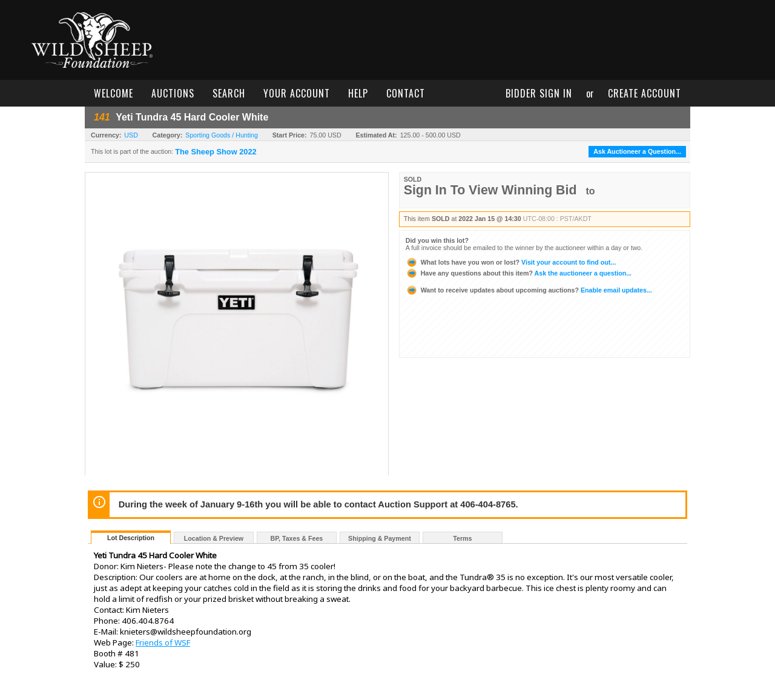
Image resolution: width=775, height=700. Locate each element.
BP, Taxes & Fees (297, 538)
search (229, 93)
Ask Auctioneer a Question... (637, 151)
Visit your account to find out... (511, 262)
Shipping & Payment (380, 538)
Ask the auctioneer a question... (519, 273)
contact (406, 93)
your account (297, 93)
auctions (173, 93)
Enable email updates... (529, 290)
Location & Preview (214, 538)
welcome (114, 93)
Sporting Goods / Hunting (222, 135)
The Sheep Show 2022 (216, 152)
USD (131, 135)
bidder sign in (539, 93)
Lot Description (131, 538)
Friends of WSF (163, 642)
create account (645, 93)
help (358, 93)
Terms (462, 538)
